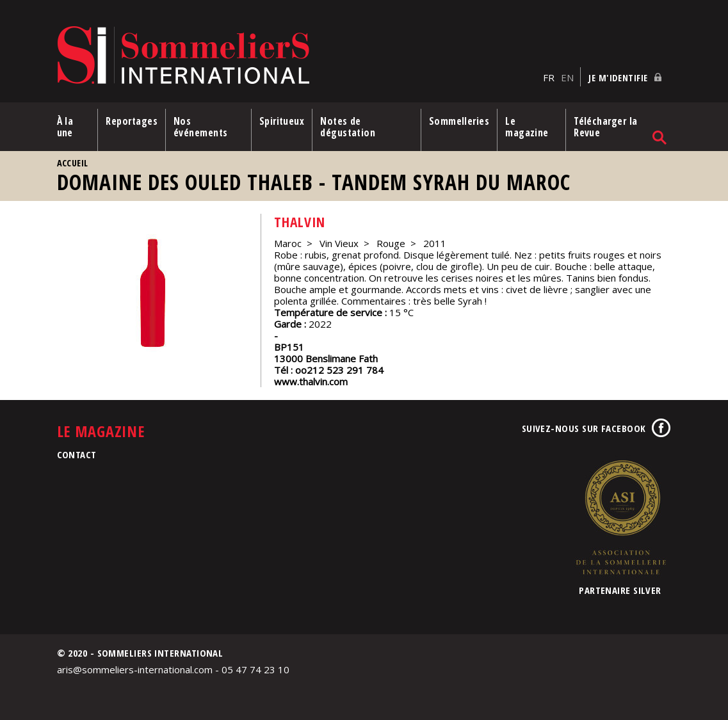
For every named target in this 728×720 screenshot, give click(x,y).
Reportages (132, 121)
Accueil (73, 163)
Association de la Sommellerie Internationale (620, 517)
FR (549, 77)
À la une (65, 127)
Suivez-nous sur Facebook (584, 428)
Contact (77, 454)
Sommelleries (459, 121)
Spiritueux (282, 121)
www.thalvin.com (311, 381)
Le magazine (527, 127)
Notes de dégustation (348, 127)
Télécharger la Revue (605, 127)
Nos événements (201, 127)
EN (567, 77)
